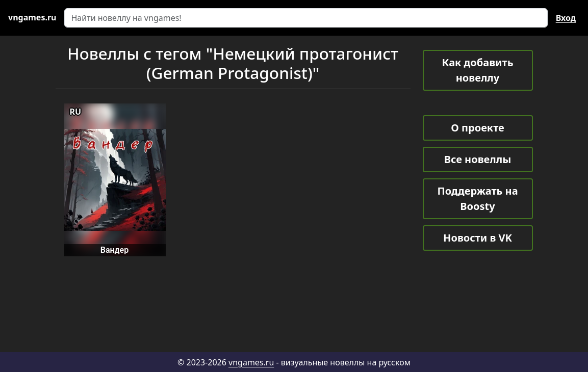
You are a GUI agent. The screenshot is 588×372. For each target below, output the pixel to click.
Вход (566, 18)
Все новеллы (478, 159)
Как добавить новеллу (478, 70)
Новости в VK (478, 238)
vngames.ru (251, 362)
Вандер (114, 250)
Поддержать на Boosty (477, 198)
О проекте (477, 128)
